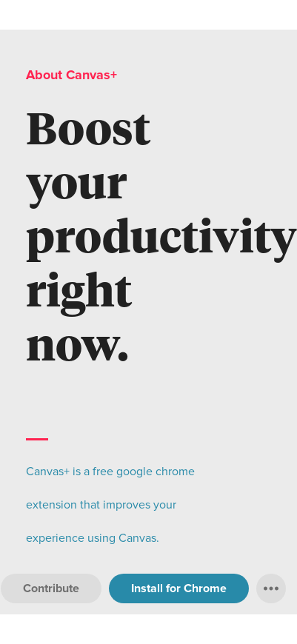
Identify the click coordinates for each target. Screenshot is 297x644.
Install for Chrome (179, 588)
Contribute (51, 588)
